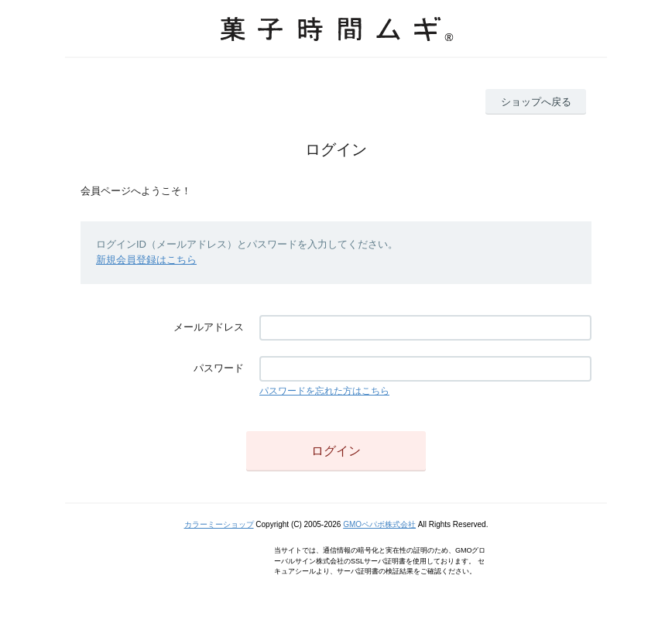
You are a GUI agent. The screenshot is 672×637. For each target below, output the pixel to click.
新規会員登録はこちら (146, 260)
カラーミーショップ (219, 524)
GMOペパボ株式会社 (379, 524)
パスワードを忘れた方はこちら (324, 391)
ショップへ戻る (536, 102)
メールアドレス (209, 327)
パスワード (219, 368)
